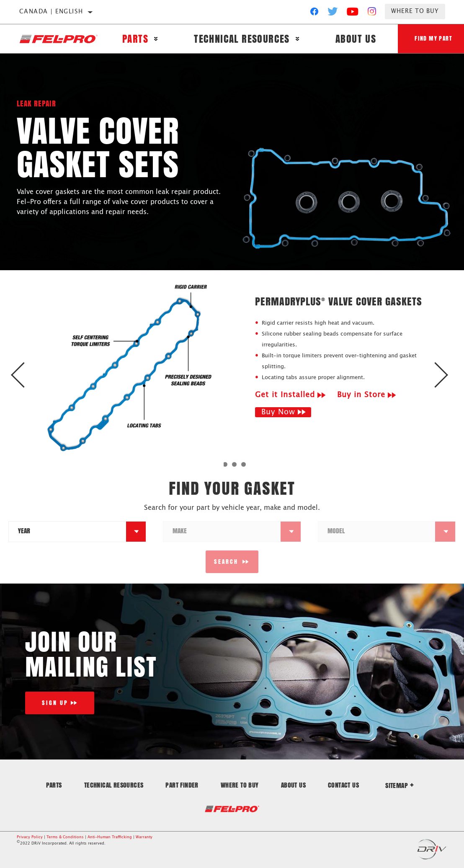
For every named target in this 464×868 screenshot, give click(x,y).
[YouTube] (353, 13)
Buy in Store (361, 395)
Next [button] (438, 375)
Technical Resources (242, 39)
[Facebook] (314, 13)
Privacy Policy (30, 837)
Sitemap (400, 785)
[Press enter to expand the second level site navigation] (156, 39)
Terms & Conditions (65, 837)
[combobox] (67, 532)
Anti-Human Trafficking (110, 837)
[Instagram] (372, 13)
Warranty (144, 837)
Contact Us (343, 785)
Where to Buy (415, 11)
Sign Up (55, 703)
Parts (135, 39)
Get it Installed (285, 395)
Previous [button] (26, 375)
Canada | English (51, 12)
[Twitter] (333, 13)
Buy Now (278, 412)
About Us (356, 39)
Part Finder (182, 785)
